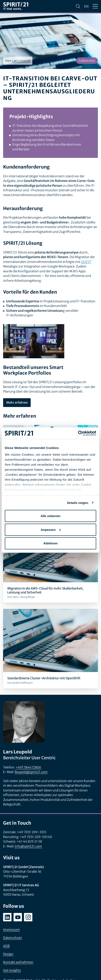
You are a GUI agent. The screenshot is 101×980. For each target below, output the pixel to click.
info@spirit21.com (28, 846)
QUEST (86, 262)
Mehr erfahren (17, 403)
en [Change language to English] (86, 6)
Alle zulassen (50, 516)
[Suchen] (78, 6)
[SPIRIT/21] (16, 6)
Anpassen (51, 529)
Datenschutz (13, 938)
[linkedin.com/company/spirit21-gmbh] (7, 917)
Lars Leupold (21, 61)
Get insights (12, 970)
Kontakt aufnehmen (18, 962)
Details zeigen (78, 503)
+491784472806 (28, 767)
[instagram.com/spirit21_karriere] (28, 917)
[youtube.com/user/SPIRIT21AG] (18, 917)
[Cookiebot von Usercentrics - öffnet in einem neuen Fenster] (78, 433)
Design (8, 954)
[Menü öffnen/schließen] (95, 6)
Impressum (11, 930)
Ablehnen (50, 543)
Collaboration (87, 61)
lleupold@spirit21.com (31, 772)
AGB (6, 946)
